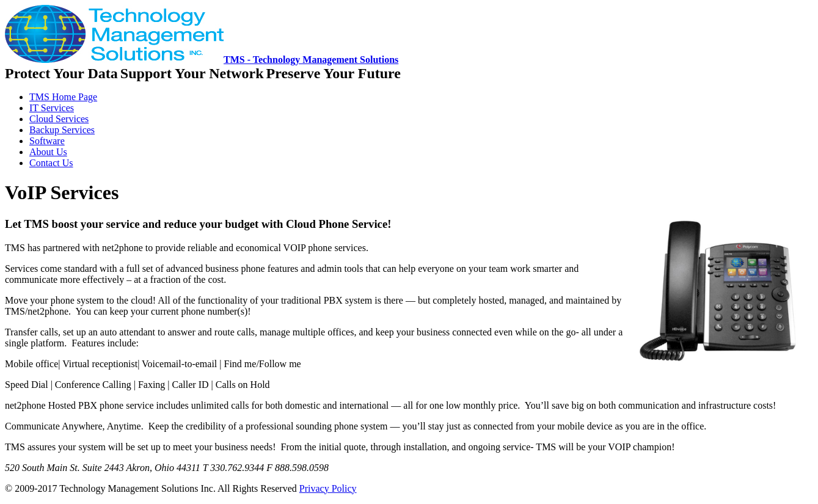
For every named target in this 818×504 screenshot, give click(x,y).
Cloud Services (59, 119)
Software (47, 141)
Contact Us (51, 163)
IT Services (52, 108)
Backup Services (62, 130)
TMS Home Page (63, 97)
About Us (48, 152)
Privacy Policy (328, 488)
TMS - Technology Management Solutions (202, 60)
